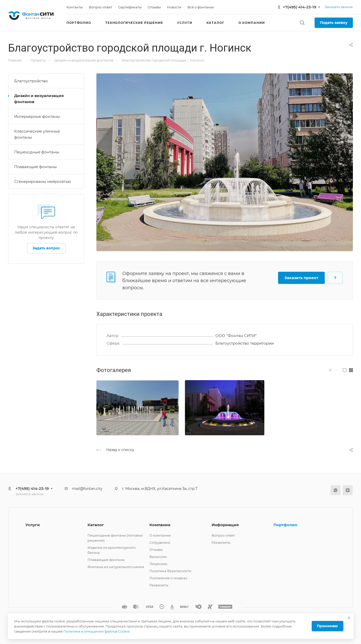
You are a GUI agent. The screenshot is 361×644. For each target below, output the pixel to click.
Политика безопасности (170, 571)
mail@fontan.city (87, 489)
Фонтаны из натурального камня (116, 567)
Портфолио (285, 525)
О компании (160, 535)
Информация (225, 525)
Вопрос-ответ (223, 535)
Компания (160, 525)
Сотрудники (160, 542)
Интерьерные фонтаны (37, 116)
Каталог (96, 525)
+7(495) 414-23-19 (299, 7)
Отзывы (156, 550)
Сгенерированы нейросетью (43, 181)
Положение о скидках (168, 578)
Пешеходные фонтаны (37, 152)
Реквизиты (159, 585)
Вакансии (158, 557)
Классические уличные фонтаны (37, 134)
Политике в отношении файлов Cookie (97, 631)
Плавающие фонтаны (36, 167)
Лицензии (158, 564)
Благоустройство (31, 81)
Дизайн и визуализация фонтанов (39, 99)
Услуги (33, 525)
